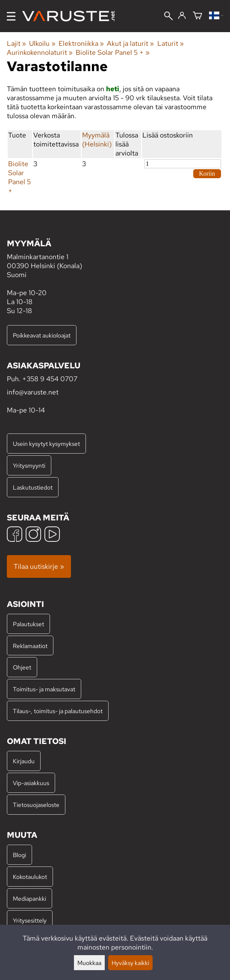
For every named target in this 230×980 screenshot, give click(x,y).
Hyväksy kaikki (130, 963)
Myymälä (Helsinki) (97, 140)
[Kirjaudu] (182, 16)
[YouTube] (52, 535)
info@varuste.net (33, 392)
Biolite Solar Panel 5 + (112, 52)
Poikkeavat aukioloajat (42, 335)
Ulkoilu (42, 43)
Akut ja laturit (130, 43)
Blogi (19, 855)
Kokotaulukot (30, 877)
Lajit (16, 43)
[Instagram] (33, 535)
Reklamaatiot (30, 646)
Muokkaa (89, 963)
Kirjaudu (24, 761)
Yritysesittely (30, 920)
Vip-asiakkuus (31, 783)
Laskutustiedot (33, 487)
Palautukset (28, 624)
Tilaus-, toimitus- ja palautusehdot (58, 711)
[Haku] (168, 17)
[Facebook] (15, 535)
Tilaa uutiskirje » (39, 566)
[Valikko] (11, 16)
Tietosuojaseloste (36, 805)
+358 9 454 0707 (50, 379)
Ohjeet (22, 667)
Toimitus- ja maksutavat (44, 689)
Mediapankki (29, 898)
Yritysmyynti (29, 465)
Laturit (171, 43)
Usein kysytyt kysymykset (46, 444)
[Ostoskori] (198, 16)
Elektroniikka (81, 43)
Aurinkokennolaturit (40, 52)
